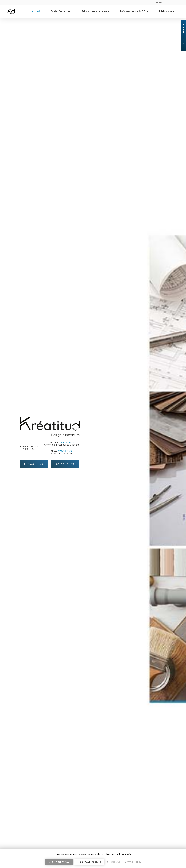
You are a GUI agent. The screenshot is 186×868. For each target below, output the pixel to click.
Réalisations (168, 11)
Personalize (114, 862)
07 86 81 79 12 (65, 451)
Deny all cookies (89, 862)
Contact (170, 2)
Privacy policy (133, 862)
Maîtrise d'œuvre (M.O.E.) (138, 11)
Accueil (46, 11)
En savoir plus (34, 464)
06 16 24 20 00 (67, 442)
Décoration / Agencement (101, 11)
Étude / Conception (69, 11)
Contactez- (65, 464)
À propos (157, 2)
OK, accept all (59, 862)
